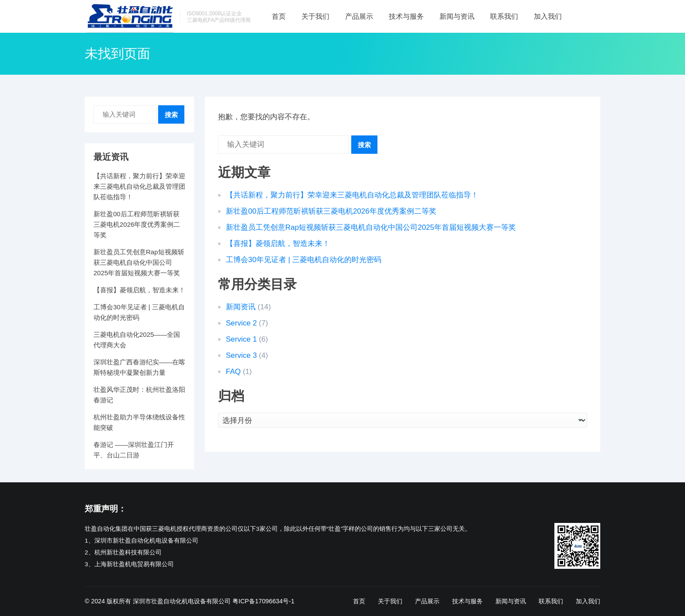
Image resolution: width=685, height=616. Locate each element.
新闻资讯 (241, 307)
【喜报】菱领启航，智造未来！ (278, 244)
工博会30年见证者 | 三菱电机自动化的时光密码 (304, 260)
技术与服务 (406, 16)
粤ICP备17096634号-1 (263, 601)
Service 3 (241, 355)
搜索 (364, 145)
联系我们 (504, 16)
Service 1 (241, 339)
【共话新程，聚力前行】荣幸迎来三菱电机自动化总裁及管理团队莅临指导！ (352, 195)
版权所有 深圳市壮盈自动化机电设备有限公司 (169, 601)
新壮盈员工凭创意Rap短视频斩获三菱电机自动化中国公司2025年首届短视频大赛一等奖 (371, 227)
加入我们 (548, 16)
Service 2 (241, 323)
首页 (279, 16)
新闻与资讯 (457, 16)
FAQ (233, 372)
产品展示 (359, 16)
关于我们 (315, 16)
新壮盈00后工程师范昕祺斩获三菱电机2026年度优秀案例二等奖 (331, 211)
